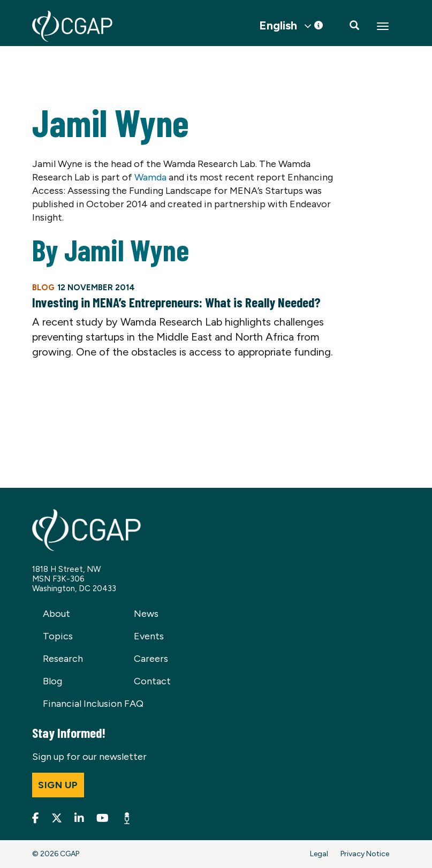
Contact (152, 681)
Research (63, 659)
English (278, 26)
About (56, 614)
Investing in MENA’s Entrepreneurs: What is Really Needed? (176, 302)
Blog (52, 681)
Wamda (150, 177)
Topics (58, 636)
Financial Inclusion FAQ (93, 704)
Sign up (58, 785)
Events (149, 636)
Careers (151, 659)
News (146, 614)
